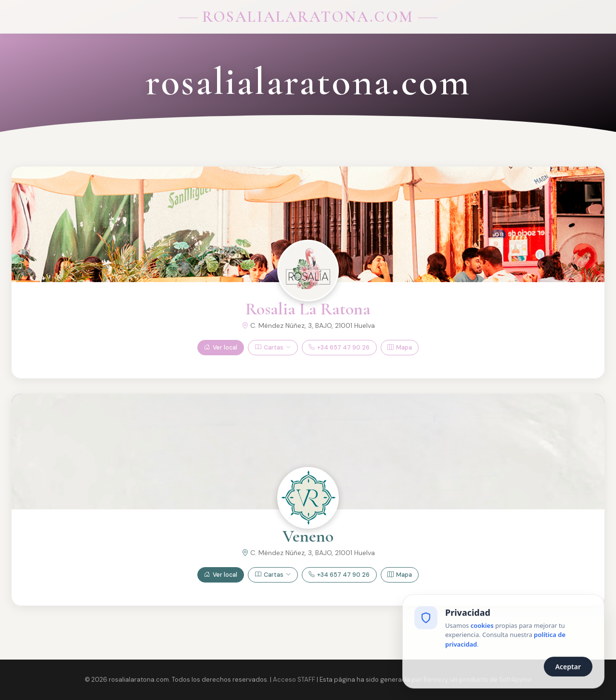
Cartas (273, 348)
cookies (482, 626)
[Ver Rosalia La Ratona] (308, 271)
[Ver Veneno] (308, 498)
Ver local (221, 348)
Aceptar (568, 668)
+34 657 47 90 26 (339, 348)
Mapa (400, 348)
